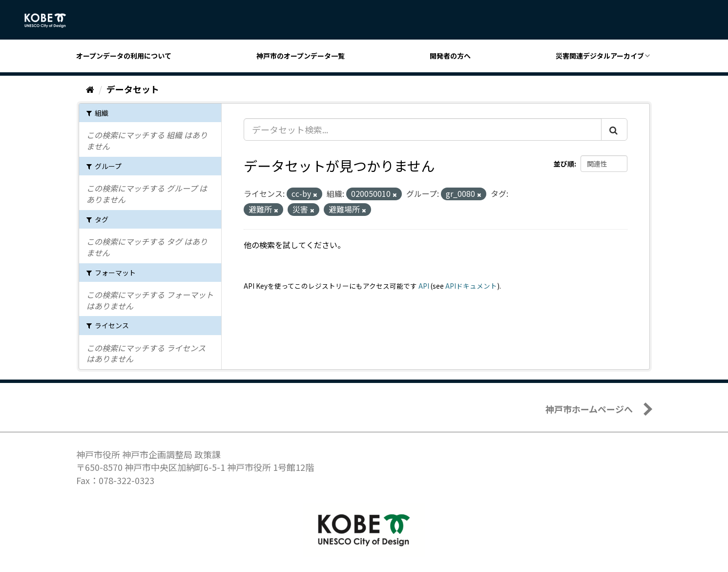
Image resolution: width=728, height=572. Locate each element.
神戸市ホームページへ (589, 409)
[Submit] (614, 129)
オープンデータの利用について (124, 56)
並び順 (564, 164)
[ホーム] (90, 89)
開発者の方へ (450, 56)
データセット (133, 89)
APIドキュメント (471, 286)
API (424, 286)
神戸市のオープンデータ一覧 (301, 56)
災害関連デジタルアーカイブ (600, 56)
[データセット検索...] (423, 129)
